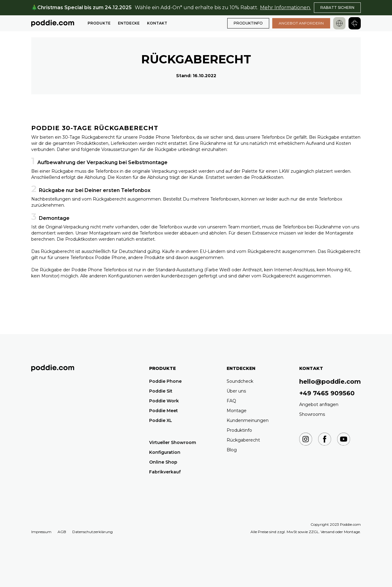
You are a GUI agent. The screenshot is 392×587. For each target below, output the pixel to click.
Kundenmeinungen (248, 420)
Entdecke (129, 23)
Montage (237, 411)
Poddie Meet (164, 411)
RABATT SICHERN (337, 8)
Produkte (99, 23)
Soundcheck (240, 381)
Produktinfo (239, 430)
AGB (62, 532)
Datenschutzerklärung (92, 532)
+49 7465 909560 (327, 393)
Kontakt (157, 23)
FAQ (231, 401)
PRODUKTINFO (248, 23)
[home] (53, 23)
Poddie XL (161, 420)
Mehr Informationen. (285, 8)
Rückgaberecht (243, 440)
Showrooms (312, 414)
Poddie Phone (165, 381)
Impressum (41, 532)
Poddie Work (164, 401)
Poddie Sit (161, 391)
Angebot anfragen (319, 405)
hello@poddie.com (330, 382)
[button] (99, 23)
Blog (232, 450)
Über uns (236, 391)
